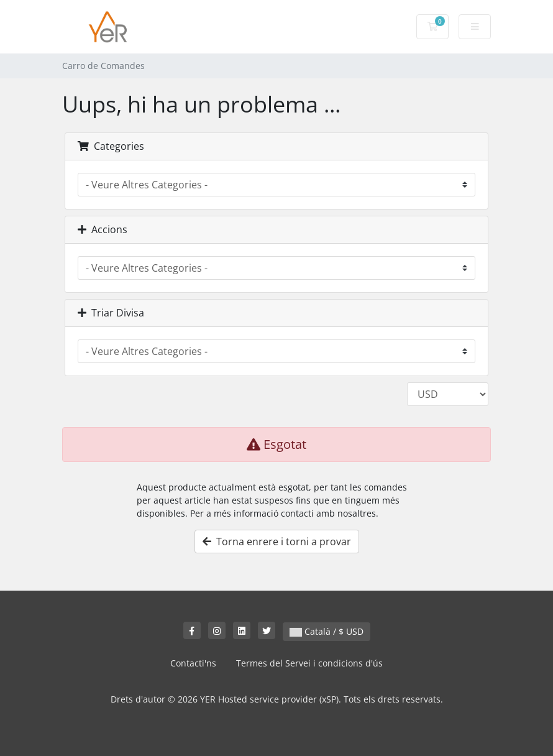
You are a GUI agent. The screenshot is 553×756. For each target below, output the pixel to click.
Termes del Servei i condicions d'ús (309, 663)
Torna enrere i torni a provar (277, 542)
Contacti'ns (193, 663)
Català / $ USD (327, 631)
